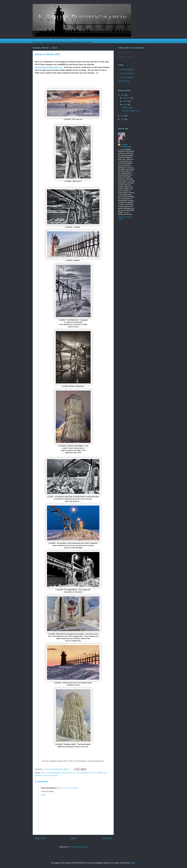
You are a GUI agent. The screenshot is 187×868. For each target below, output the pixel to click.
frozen (70, 773)
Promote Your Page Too (126, 56)
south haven (48, 775)
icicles (79, 773)
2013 (123, 119)
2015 (43, 773)
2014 (123, 116)
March (125, 105)
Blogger (132, 863)
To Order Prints (124, 81)
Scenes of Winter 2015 (131, 111)
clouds (64, 773)
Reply (43, 795)
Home (74, 838)
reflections (39, 775)
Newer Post (40, 838)
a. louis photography (53, 773)
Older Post (107, 838)
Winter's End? (128, 107)
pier (105, 773)
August (126, 101)
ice (74, 773)
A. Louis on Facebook (126, 73)
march (93, 773)
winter (56, 775)
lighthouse (86, 773)
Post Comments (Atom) (78, 847)
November (127, 98)
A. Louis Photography (125, 53)
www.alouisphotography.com (49, 67)
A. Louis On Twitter (125, 77)
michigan (100, 773)
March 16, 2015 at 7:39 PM (68, 788)
